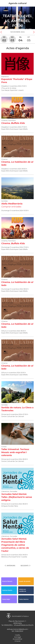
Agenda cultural (18, 3)
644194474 (30, 625)
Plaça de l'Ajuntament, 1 (17, 621)
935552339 (8, 625)
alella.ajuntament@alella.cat (17, 629)
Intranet (18, 641)
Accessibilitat (17, 639)
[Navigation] (2, 18)
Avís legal (18, 637)
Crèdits (18, 635)
